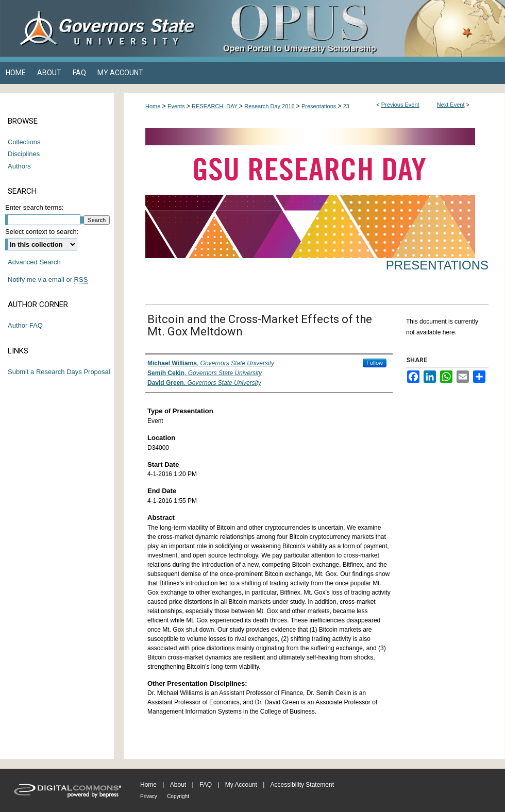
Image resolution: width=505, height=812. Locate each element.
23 (346, 106)
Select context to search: (42, 232)
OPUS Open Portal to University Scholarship (356, 28)
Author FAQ (25, 325)
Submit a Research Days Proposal (59, 372)
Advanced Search (34, 262)
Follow (375, 363)
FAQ (206, 785)
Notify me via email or (48, 280)
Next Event (451, 105)
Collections (24, 142)
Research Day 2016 (270, 106)
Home (153, 106)
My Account (241, 785)
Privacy (149, 796)
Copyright (178, 796)
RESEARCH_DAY (215, 106)
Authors (19, 166)
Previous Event (400, 105)
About (178, 785)
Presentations (319, 106)
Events (177, 106)
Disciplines (24, 154)
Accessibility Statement (302, 785)
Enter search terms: (34, 207)
